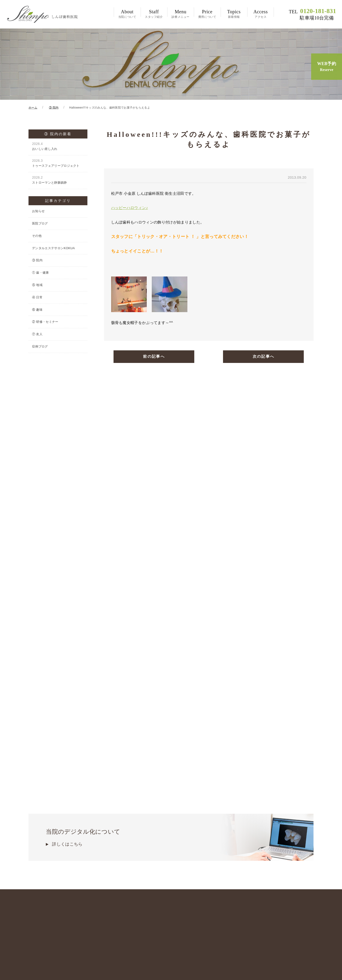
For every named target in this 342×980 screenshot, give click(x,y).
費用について (207, 14)
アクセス (261, 14)
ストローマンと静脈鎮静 (58, 181)
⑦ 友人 (37, 335)
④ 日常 (37, 298)
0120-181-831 (312, 14)
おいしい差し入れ (58, 147)
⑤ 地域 (37, 286)
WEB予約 (327, 67)
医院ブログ (40, 224)
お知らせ (38, 212)
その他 (37, 237)
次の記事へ (263, 358)
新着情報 (234, 14)
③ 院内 (37, 261)
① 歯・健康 (40, 274)
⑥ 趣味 (37, 311)
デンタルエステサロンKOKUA (53, 249)
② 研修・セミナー (45, 323)
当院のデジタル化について (171, 800)
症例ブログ (40, 347)
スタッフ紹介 (154, 14)
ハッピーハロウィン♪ (130, 209)
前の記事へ (154, 358)
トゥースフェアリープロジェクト (58, 164)
